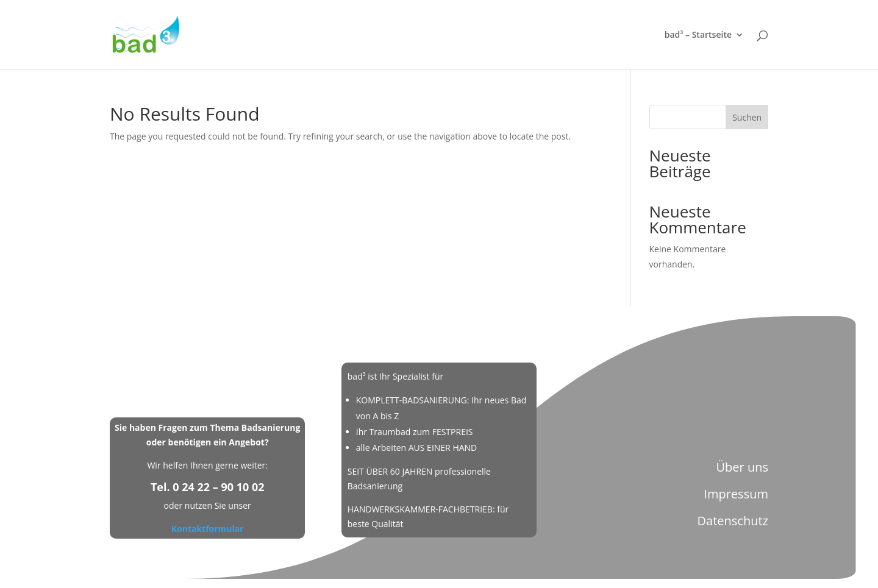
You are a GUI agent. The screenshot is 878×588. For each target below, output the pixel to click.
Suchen (747, 117)
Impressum (736, 494)
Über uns (742, 467)
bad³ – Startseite (698, 35)
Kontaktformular (208, 529)
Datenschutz (733, 521)
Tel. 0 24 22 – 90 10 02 (208, 487)
